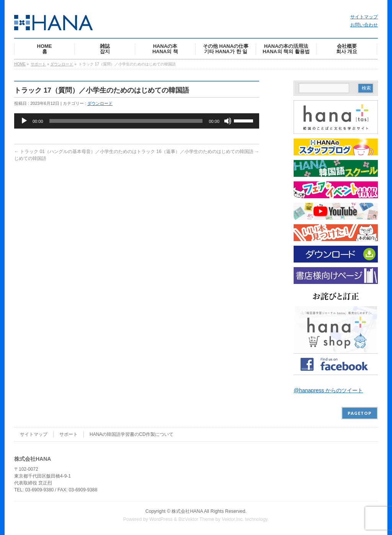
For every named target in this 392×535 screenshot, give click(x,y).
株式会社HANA (187, 511)
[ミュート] (228, 121)
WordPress (161, 519)
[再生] (24, 121)
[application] (137, 121)
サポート (38, 64)
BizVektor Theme (196, 519)
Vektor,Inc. (233, 519)
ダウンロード (62, 64)
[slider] (126, 121)
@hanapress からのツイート (328, 390)
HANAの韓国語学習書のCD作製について (131, 434)
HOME (20, 64)
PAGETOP (360, 413)
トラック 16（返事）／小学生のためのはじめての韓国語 (198, 152)
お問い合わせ (364, 25)
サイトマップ (364, 17)
